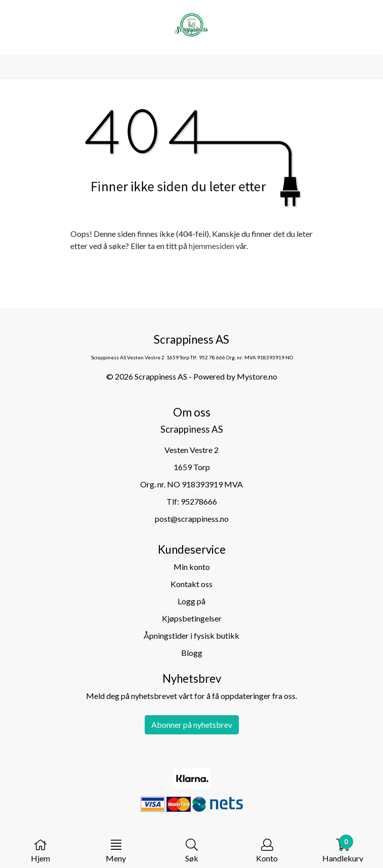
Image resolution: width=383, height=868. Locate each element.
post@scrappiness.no (192, 519)
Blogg (192, 653)
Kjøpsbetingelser (192, 618)
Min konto (192, 567)
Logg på (192, 601)
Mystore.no (257, 376)
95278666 (199, 501)
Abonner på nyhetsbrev (192, 725)
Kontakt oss (192, 584)
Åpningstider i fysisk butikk (192, 635)
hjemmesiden (211, 246)
